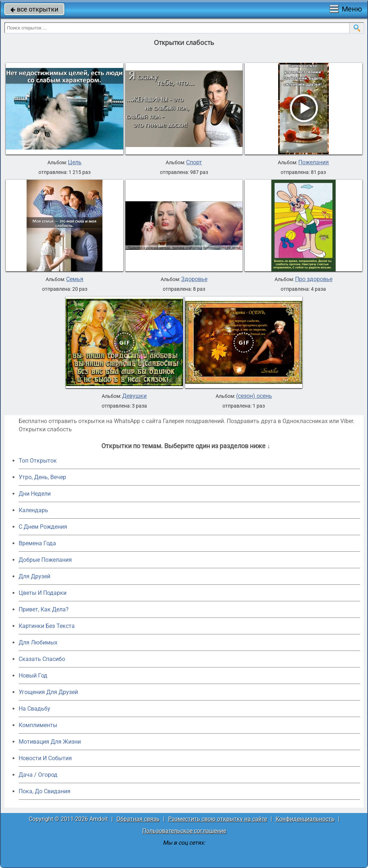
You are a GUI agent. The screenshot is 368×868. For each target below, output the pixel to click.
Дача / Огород (38, 775)
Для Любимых (38, 642)
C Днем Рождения (43, 527)
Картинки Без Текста (47, 626)
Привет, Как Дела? (44, 609)
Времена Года (37, 543)
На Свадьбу (34, 709)
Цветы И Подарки (43, 593)
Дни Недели (35, 494)
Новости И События (45, 758)
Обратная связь (138, 819)
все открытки (34, 9)
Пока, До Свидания (45, 791)
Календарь (33, 510)
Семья (75, 279)
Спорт (194, 162)
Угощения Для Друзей (48, 692)
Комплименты (38, 725)
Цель (75, 162)
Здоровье (194, 279)
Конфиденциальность (305, 819)
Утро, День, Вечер (42, 477)
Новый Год (33, 676)
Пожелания (314, 162)
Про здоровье (314, 279)
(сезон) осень (254, 396)
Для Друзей (34, 576)
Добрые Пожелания (45, 560)
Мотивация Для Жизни (50, 742)
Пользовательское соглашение (184, 831)
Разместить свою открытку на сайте (218, 819)
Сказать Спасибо (42, 659)
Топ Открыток (38, 461)
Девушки (134, 396)
